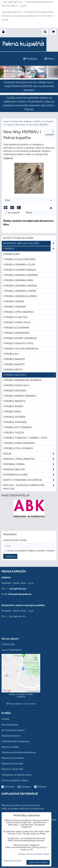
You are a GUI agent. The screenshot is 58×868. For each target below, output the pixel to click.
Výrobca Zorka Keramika (19, 443)
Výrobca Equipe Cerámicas (20, 338)
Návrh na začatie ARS (12, 769)
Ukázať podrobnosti (12, 861)
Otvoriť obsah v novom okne (21, 704)
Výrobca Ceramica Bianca (20, 270)
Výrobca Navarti (14, 364)
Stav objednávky (10, 725)
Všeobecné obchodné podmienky (19, 752)
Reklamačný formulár (12, 764)
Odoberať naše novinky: (15, 540)
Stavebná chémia (30, 464)
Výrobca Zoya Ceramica (18, 448)
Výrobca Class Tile (15, 317)
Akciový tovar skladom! (18, 238)
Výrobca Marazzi (14, 359)
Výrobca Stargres (15, 422)
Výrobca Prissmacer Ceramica (22, 380)
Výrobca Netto (13, 370)
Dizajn (30, 454)
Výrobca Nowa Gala (16, 385)
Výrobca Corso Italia (17, 322)
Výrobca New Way (15, 375)
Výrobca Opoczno (15, 391)
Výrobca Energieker (16, 333)
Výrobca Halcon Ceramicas (21, 349)
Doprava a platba (10, 747)
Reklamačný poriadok (13, 758)
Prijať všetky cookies (38, 862)
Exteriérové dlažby (30, 475)
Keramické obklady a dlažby (30, 243)
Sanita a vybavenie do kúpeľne (30, 480)
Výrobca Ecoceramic (16, 328)
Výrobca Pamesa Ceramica (20, 396)
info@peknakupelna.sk (20, 594)
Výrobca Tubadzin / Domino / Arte (25, 438)
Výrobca (30, 249)
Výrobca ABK (11, 254)
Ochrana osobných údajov (15, 780)
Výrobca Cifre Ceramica (18, 312)
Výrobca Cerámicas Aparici (20, 296)
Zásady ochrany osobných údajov (34, 854)
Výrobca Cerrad (14, 301)
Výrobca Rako (12, 412)
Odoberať (10, 556)
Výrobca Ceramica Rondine (21, 275)
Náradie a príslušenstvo (30, 459)
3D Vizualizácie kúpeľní (13, 730)
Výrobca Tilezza (14, 433)
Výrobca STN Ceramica (18, 427)
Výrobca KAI (11, 354)
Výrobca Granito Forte (18, 343)
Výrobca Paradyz (14, 401)
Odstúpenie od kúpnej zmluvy (17, 775)
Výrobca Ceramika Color (19, 265)
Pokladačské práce (11, 736)
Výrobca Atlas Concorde (19, 259)
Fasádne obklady (30, 470)
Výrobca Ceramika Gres (18, 280)
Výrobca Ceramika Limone (20, 291)
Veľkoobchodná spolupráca (15, 741)
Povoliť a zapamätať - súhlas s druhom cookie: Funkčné (21, 694)
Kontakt (5, 719)
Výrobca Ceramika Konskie (20, 286)
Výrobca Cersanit (15, 307)
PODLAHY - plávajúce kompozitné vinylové (30, 487)
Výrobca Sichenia (14, 417)
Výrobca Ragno (13, 406)
